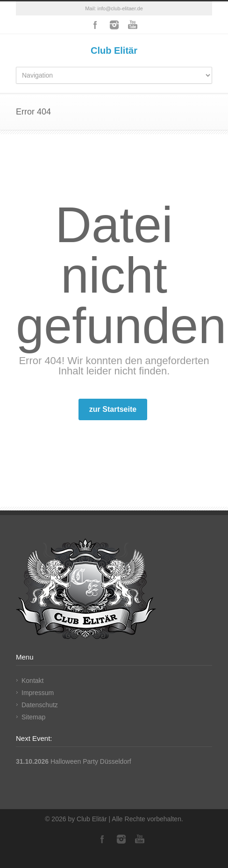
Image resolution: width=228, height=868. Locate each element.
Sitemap (33, 717)
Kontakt (32, 681)
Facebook (95, 25)
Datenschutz (40, 705)
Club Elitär (114, 50)
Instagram (114, 25)
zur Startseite (113, 409)
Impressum (38, 693)
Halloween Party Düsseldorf (91, 761)
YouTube (133, 25)
